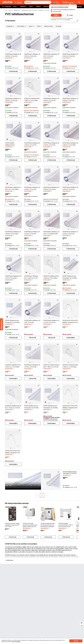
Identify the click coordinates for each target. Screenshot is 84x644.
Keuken (10, 10)
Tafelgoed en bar (17, 10)
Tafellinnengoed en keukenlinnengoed (29, 10)
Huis (6, 10)
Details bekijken (71, 338)
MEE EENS (76, 641)
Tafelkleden (41, 10)
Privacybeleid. (67, 20)
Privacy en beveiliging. (16, 642)
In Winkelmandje (13, 71)
